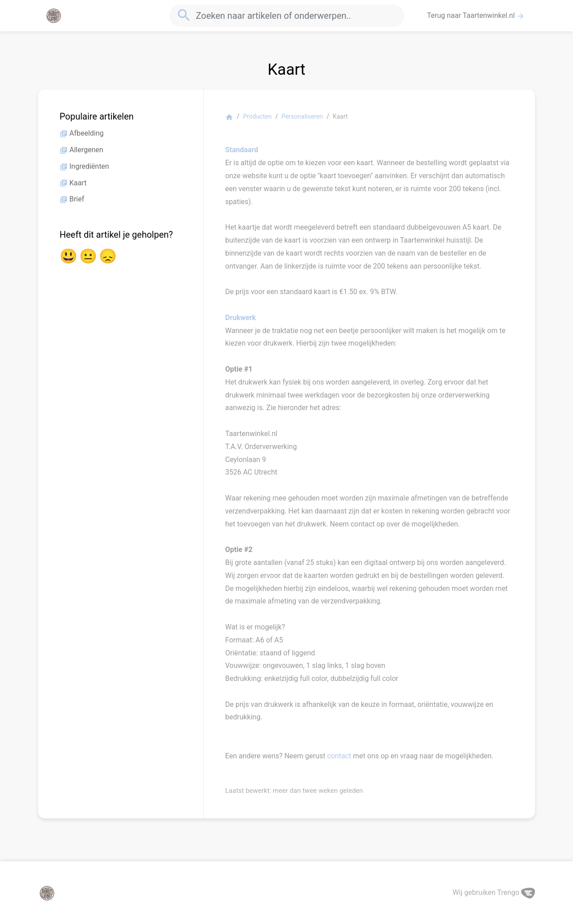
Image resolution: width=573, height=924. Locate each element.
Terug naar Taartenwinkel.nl (476, 16)
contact (339, 756)
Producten (257, 116)
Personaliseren (302, 116)
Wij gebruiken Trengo (494, 892)
